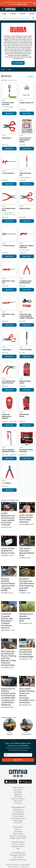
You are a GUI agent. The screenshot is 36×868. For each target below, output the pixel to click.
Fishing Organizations (18, 817)
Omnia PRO (18, 821)
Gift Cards (18, 802)
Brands (22, 12)
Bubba (4, 99)
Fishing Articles (18, 810)
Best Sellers (18, 791)
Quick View (9, 112)
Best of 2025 (18, 799)
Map (4, 12)
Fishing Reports (18, 808)
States (13, 12)
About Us (18, 828)
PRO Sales (18, 795)
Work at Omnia (18, 832)
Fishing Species (18, 815)
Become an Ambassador (18, 834)
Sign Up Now (18, 758)
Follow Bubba (18, 61)
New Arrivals (18, 788)
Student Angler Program (18, 837)
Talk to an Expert (18, 843)
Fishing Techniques (18, 812)
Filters (30, 75)
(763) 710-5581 (18, 856)
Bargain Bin (18, 793)
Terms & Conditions (13, 865)
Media (31, 12)
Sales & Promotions (18, 797)
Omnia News (18, 830)
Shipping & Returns (18, 845)
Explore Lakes (18, 819)
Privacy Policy (25, 865)
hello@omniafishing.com (18, 858)
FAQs (18, 847)
